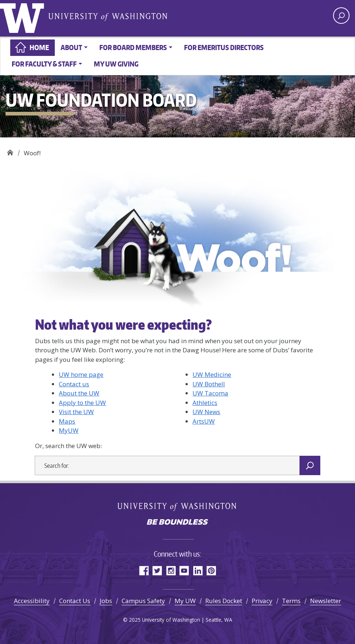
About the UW (79, 393)
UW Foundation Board (10, 150)
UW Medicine (212, 374)
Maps (67, 421)
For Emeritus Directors (224, 47)
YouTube (184, 570)
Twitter (157, 570)
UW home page (81, 374)
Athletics (205, 403)
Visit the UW (76, 412)
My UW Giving (116, 64)
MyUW (69, 430)
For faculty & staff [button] (44, 64)
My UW (185, 601)
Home (39, 47)
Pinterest (211, 570)
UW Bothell (209, 384)
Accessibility (32, 601)
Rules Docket (224, 601)
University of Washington (24, 16)
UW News (206, 412)
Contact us (74, 384)
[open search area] (341, 16)
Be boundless (177, 523)
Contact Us (75, 601)
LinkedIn (198, 570)
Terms (291, 601)
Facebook (144, 570)
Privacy (262, 601)
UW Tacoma (210, 393)
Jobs (106, 601)
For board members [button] (133, 47)
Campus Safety (143, 601)
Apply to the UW (82, 403)
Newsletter (326, 601)
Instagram (171, 570)
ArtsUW (204, 421)
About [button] (71, 47)
